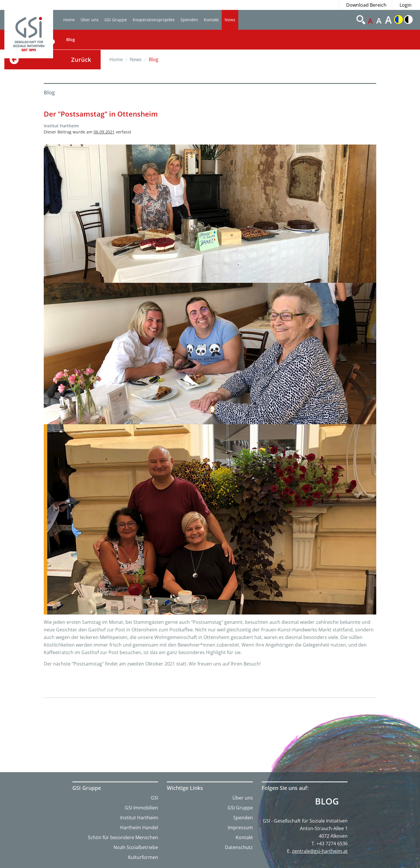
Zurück (81, 60)
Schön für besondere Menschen (123, 837)
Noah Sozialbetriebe (136, 847)
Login (406, 5)
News (230, 20)
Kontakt (211, 20)
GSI (154, 798)
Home (69, 20)
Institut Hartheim (139, 818)
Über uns (90, 20)
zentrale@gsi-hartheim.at (320, 851)
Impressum (240, 827)
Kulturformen (143, 857)
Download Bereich (366, 5)
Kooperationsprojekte (154, 20)
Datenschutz (239, 847)
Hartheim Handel (139, 827)
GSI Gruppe (116, 20)
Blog (71, 39)
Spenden (189, 20)
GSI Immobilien (141, 808)
